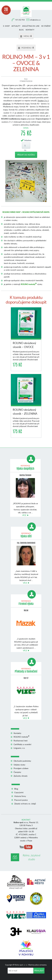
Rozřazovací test (21, 741)
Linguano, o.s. (19, 748)
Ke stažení (46, 26)
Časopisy (17, 772)
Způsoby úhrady (21, 776)
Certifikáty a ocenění (22, 744)
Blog (21, 30)
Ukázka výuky (19, 765)
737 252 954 (20, 20)
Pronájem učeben (21, 768)
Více (24, 515)
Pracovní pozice (21, 800)
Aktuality (16, 26)
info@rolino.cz (35, 20)
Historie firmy (20, 796)
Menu (26, 36)
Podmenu (26, 48)
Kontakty (30, 30)
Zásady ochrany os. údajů (25, 804)
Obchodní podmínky (22, 761)
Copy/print (19, 792)
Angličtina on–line (31, 26)
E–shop (6, 26)
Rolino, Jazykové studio (32, 857)
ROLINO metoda (21, 737)
